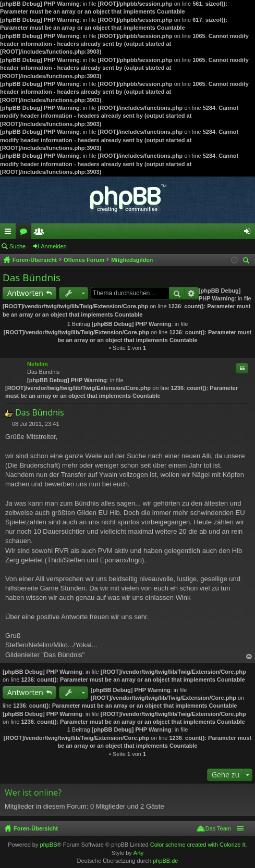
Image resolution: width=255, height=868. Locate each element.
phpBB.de (165, 861)
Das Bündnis (32, 278)
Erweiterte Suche (192, 293)
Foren (26, 233)
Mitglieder (41, 233)
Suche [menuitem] (248, 262)
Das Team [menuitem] (218, 828)
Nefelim (38, 364)
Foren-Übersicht (36, 828)
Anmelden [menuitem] (250, 233)
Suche (17, 246)
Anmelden (54, 246)
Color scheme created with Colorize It (198, 845)
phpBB (49, 845)
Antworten (25, 293)
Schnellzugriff (10, 233)
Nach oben (249, 657)
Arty (139, 853)
